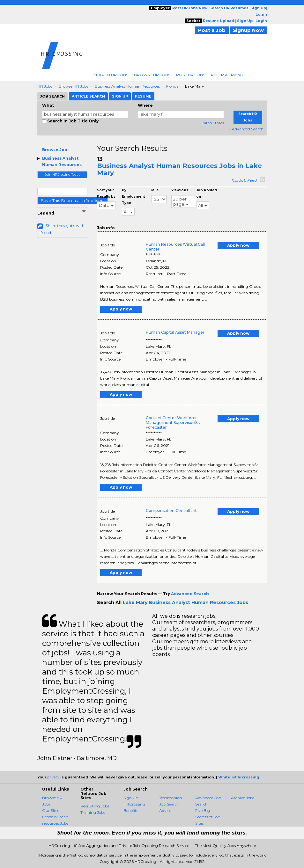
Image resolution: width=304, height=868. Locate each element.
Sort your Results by (106, 193)
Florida (172, 86)
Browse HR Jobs (152, 75)
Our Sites (51, 810)
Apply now (238, 245)
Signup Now (248, 30)
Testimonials (171, 798)
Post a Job (212, 30)
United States (212, 123)
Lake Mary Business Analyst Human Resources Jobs (185, 602)
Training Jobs (93, 812)
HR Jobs (45, 86)
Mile (155, 190)
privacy (53, 777)
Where (145, 105)
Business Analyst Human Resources (127, 86)
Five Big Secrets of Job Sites (208, 817)
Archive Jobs (243, 798)
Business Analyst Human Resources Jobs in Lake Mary (179, 169)
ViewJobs (180, 190)
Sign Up (131, 798)
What (48, 105)
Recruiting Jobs (95, 806)
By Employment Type (133, 197)
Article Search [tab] (88, 96)
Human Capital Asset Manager (175, 332)
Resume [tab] (143, 96)
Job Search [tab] (52, 96)
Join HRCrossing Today (62, 175)
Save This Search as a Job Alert (73, 201)
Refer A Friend (227, 75)
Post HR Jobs (191, 75)
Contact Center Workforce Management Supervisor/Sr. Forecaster (173, 423)
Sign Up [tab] (120, 96)
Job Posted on (207, 193)
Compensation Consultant (171, 511)
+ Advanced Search (246, 129)
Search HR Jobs (111, 75)
